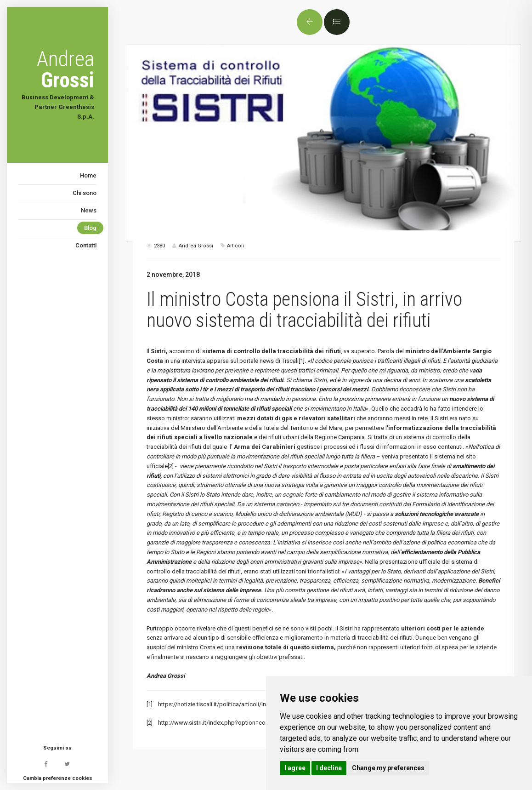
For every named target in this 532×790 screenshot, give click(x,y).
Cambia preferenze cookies (58, 778)
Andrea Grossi (166, 676)
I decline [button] (329, 768)
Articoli (235, 246)
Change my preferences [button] (388, 768)
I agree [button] (295, 768)
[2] (171, 466)
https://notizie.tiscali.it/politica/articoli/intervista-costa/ (231, 704)
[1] (302, 361)
